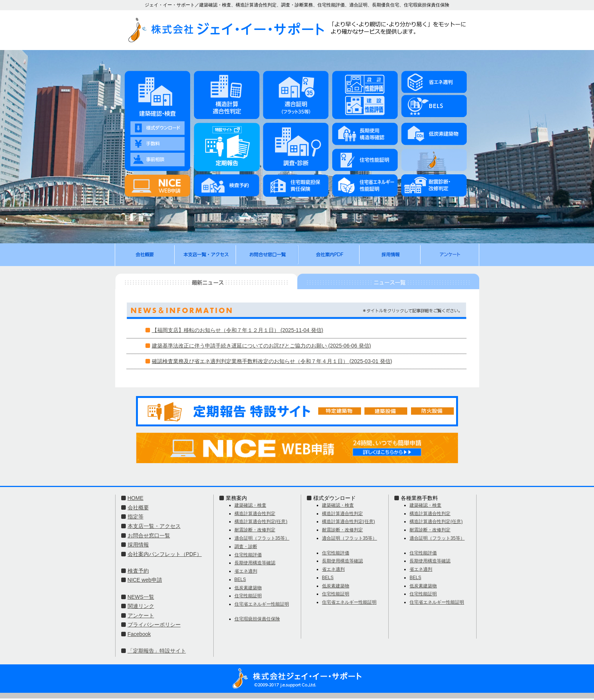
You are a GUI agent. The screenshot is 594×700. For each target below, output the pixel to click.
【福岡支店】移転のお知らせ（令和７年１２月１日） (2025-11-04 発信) (238, 330)
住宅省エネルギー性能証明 (262, 604)
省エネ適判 (246, 571)
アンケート (141, 615)
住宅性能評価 (248, 555)
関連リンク (141, 606)
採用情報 (138, 545)
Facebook (139, 634)
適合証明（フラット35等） (262, 538)
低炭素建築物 (248, 588)
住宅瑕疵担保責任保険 (257, 619)
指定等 (136, 517)
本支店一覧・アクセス (154, 526)
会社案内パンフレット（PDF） (165, 554)
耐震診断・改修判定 (255, 530)
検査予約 (138, 571)
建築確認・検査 (250, 505)
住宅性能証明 (248, 596)
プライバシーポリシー (154, 625)
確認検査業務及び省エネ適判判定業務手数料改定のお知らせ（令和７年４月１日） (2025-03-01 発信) (272, 361)
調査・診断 (246, 547)
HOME (136, 498)
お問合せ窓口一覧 (149, 536)
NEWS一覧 (141, 597)
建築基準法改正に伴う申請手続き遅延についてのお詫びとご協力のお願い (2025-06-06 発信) (262, 346)
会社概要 (138, 507)
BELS (240, 579)
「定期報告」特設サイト (157, 651)
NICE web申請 (145, 580)
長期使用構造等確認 (255, 563)
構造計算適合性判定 (255, 514)
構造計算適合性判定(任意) (261, 521)
